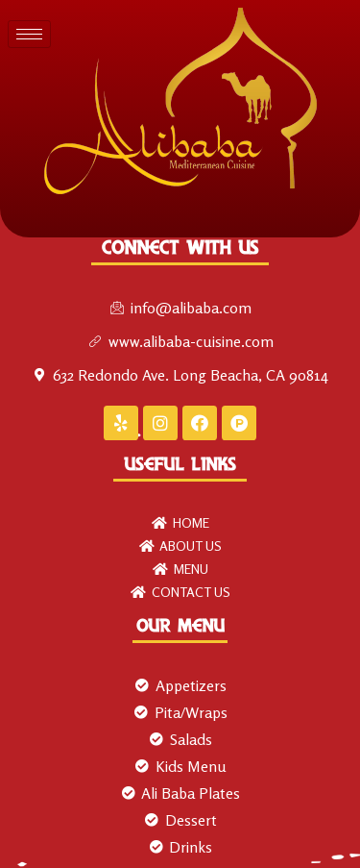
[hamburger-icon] (29, 34)
